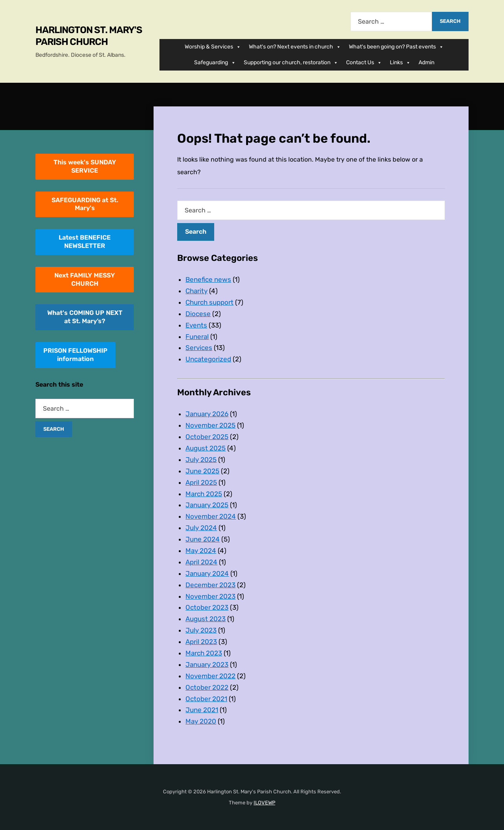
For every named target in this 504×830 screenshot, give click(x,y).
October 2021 (206, 699)
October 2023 (207, 607)
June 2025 (202, 471)
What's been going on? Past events (396, 47)
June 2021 (202, 710)
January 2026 (207, 414)
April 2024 (201, 562)
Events (196, 325)
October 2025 (207, 437)
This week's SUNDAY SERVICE (85, 166)
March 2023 (204, 653)
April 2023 (201, 642)
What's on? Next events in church (295, 47)
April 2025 (201, 482)
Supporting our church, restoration (291, 63)
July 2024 (201, 528)
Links (400, 63)
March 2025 (204, 494)
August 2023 (206, 619)
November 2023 (210, 596)
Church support (209, 302)
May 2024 (201, 551)
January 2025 (207, 505)
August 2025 (206, 448)
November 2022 (210, 676)
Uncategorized (208, 359)
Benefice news (208, 279)
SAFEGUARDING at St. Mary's (85, 204)
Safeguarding (215, 63)
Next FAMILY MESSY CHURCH (85, 279)
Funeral (197, 337)
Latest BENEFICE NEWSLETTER (85, 242)
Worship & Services (213, 47)
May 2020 (201, 721)
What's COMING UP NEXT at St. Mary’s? (85, 317)
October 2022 (207, 687)
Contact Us (364, 63)
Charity (196, 291)
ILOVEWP (264, 803)
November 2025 (210, 425)
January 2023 (207, 664)
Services (199, 348)
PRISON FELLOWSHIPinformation (75, 355)
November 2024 (211, 516)
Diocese (198, 314)
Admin (426, 62)
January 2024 (207, 573)
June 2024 (203, 539)
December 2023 (210, 585)
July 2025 (201, 460)
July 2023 (201, 630)
